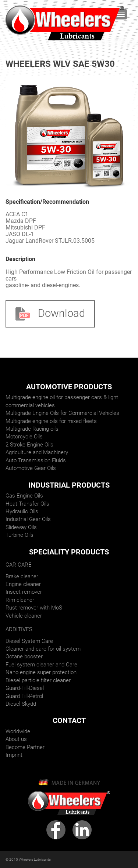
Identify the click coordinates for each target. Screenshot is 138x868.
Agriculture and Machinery (37, 452)
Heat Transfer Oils (27, 504)
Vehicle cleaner (24, 616)
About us (16, 739)
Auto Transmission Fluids (36, 460)
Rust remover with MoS (34, 608)
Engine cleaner (23, 584)
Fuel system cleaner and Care (41, 665)
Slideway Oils (21, 527)
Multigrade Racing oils (32, 429)
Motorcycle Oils (24, 437)
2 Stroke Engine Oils (29, 445)
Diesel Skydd (21, 704)
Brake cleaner (22, 576)
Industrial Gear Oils (28, 519)
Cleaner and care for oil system (43, 649)
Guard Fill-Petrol (24, 696)
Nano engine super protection (41, 672)
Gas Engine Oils (24, 496)
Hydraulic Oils (22, 511)
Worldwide (18, 731)
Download (50, 313)
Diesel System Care (29, 641)
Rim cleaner (20, 600)
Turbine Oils (20, 535)
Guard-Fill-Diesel (25, 688)
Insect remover (24, 592)
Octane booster (24, 657)
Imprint (14, 755)
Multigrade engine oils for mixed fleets (51, 421)
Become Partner (25, 747)
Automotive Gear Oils (31, 468)
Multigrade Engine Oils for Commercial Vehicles (62, 413)
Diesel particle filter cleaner (38, 680)
